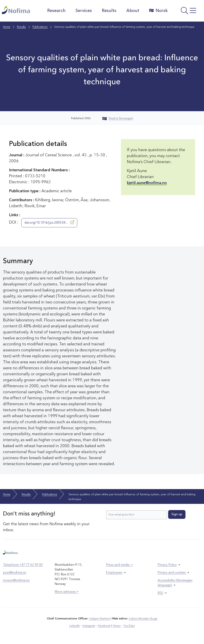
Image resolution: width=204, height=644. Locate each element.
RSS (160, 593)
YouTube (129, 626)
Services (84, 11)
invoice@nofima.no (16, 581)
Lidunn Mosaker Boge (143, 619)
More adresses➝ (66, 592)
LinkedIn (75, 626)
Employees (114, 573)
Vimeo (117, 626)
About (133, 11)
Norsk (158, 11)
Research (56, 11)
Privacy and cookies (172, 573)
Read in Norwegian (118, 118)
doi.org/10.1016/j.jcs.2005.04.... (49, 222)
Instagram (89, 626)
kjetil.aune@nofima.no (147, 183)
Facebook (104, 626)
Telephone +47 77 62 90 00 (23, 565)
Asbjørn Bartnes (100, 619)
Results (109, 11)
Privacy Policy (167, 565)
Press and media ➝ (119, 565)
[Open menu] (187, 12)
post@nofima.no (15, 573)
